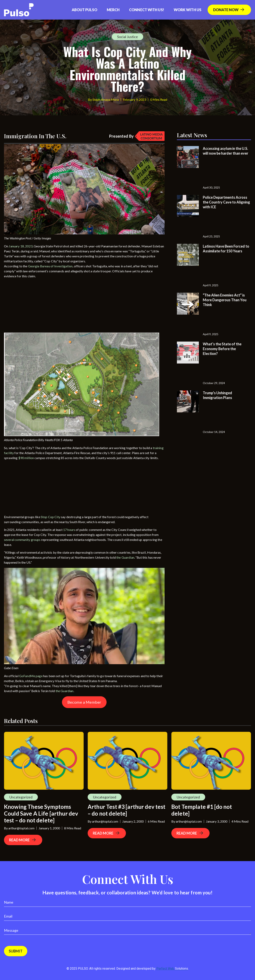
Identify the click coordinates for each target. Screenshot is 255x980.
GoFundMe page (31, 676)
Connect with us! (147, 10)
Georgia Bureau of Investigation (50, 266)
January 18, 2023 (21, 246)
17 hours (69, 530)
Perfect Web (172, 969)
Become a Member (84, 702)
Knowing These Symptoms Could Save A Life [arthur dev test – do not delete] (41, 813)
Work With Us (187, 10)
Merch (113, 10)
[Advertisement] (34, 306)
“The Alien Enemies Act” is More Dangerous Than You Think (225, 300)
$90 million (26, 458)
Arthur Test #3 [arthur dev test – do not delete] (127, 810)
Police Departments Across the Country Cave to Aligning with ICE (226, 202)
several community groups (22, 540)
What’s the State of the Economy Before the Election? (222, 349)
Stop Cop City (51, 517)
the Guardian (125, 557)
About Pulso (84, 10)
